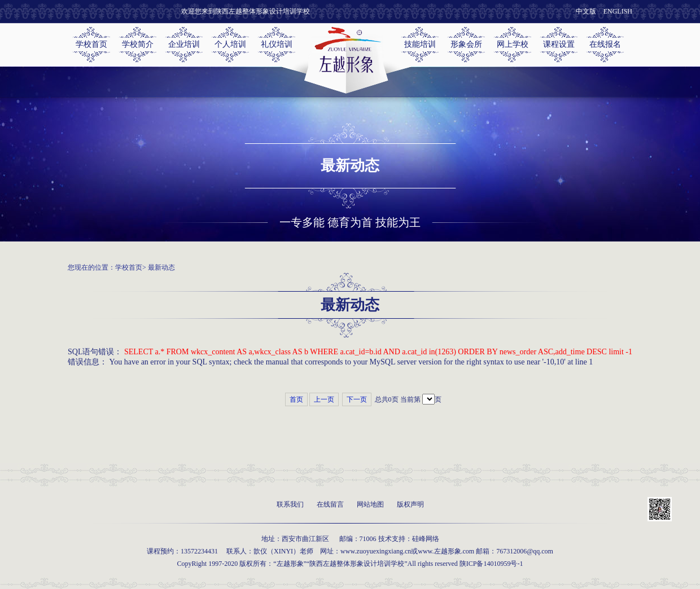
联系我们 (290, 504)
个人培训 (230, 44)
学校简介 (138, 44)
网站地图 (370, 504)
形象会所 (466, 44)
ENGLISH (618, 11)
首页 (296, 399)
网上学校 (513, 44)
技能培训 (420, 44)
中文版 (586, 11)
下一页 (357, 399)
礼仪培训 (277, 44)
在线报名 (605, 44)
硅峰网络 (426, 539)
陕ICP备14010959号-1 (491, 564)
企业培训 (184, 44)
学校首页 (91, 44)
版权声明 (410, 504)
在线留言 (330, 504)
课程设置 (559, 44)
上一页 (324, 399)
